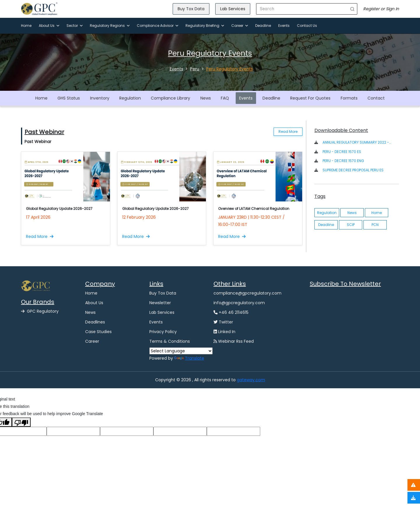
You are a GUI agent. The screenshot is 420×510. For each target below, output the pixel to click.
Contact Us (307, 26)
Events (284, 26)
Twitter (223, 322)
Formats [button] (349, 98)
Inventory (100, 98)
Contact (376, 98)
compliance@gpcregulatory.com (247, 293)
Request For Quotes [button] (310, 98)
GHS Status (69, 98)
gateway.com (251, 380)
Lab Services (233, 9)
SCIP (351, 225)
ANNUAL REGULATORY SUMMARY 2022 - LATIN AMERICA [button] (357, 142)
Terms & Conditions (170, 341)
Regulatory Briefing (205, 26)
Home (26, 26)
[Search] (302, 9)
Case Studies (98, 332)
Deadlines (95, 322)
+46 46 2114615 (231, 312)
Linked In (224, 332)
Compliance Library (170, 98)
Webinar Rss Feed (234, 341)
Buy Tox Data (191, 9)
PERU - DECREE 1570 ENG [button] (343, 161)
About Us (49, 26)
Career (240, 26)
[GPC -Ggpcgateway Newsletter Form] (354, 321)
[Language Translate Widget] (181, 351)
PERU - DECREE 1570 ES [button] (342, 152)
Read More (288, 132)
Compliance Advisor (157, 26)
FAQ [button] (225, 98)
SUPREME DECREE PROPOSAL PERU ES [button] (353, 170)
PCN (375, 225)
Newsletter (160, 303)
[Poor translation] (21, 422)
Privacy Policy (163, 332)
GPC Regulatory (40, 311)
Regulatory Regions (110, 26)
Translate (189, 358)
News (206, 98)
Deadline (263, 26)
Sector (75, 26)
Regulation (130, 98)
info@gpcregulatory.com (239, 303)
